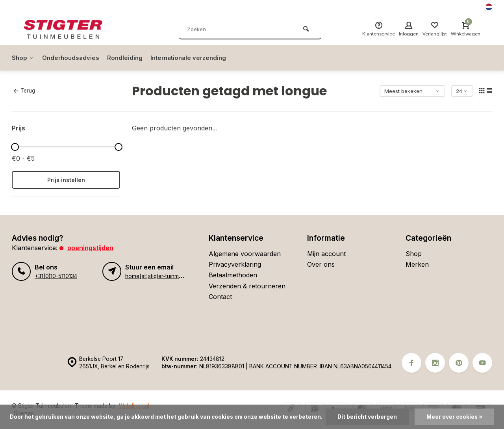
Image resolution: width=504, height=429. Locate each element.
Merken (417, 264)
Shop (23, 58)
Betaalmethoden (233, 275)
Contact (220, 297)
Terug (24, 91)
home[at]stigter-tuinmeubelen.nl (165, 276)
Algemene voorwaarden (245, 254)
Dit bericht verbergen (367, 417)
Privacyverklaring (235, 264)
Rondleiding (128, 58)
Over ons (321, 264)
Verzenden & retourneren (247, 286)
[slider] (15, 147)
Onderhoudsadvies (73, 58)
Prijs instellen (66, 180)
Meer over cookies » (454, 417)
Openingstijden (90, 248)
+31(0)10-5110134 (56, 276)
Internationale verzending (195, 58)
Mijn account (326, 254)
